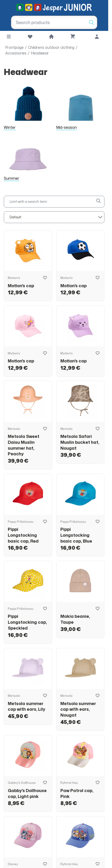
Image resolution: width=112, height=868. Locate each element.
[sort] (54, 217)
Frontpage (14, 47)
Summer (11, 178)
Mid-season (66, 127)
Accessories (16, 53)
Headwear (40, 53)
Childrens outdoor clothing (51, 47)
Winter (10, 127)
